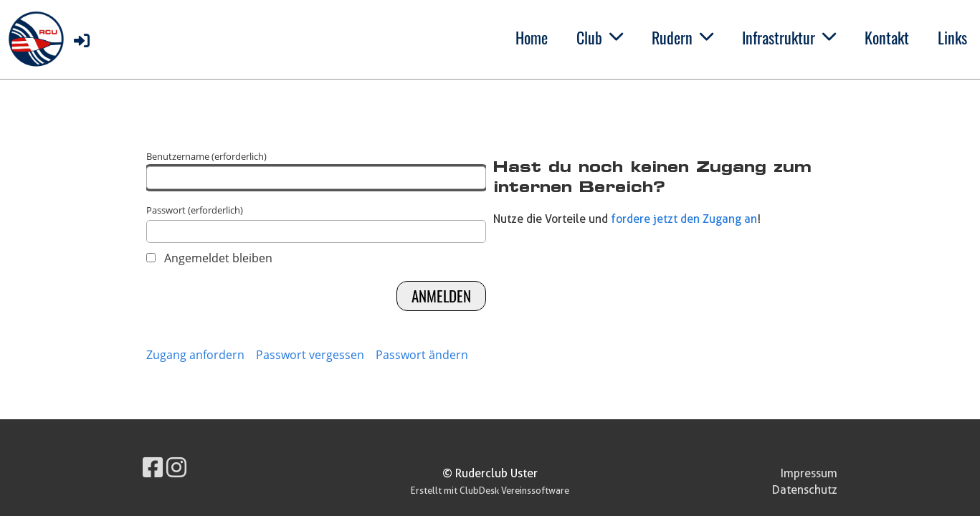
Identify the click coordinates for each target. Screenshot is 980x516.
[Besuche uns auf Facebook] (153, 467)
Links (952, 37)
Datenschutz (805, 490)
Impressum (809, 473)
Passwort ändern (422, 355)
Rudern (682, 37)
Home (532, 37)
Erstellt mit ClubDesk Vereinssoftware (490, 491)
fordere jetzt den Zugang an (684, 219)
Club (600, 37)
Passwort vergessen (310, 355)
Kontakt (887, 37)
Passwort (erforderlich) (317, 223)
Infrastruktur (789, 37)
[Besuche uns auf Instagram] (176, 467)
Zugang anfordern (195, 355)
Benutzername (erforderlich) (317, 169)
